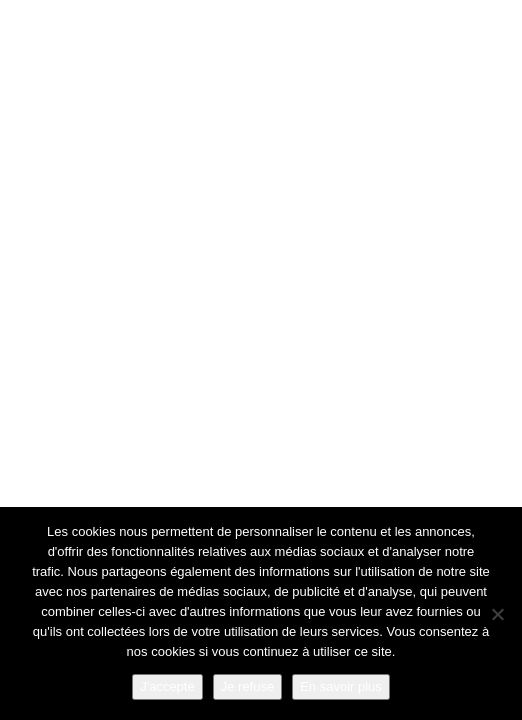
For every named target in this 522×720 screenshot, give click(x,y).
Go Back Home (261, 493)
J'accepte (167, 686)
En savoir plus (341, 686)
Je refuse (247, 686)
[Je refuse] (497, 614)
